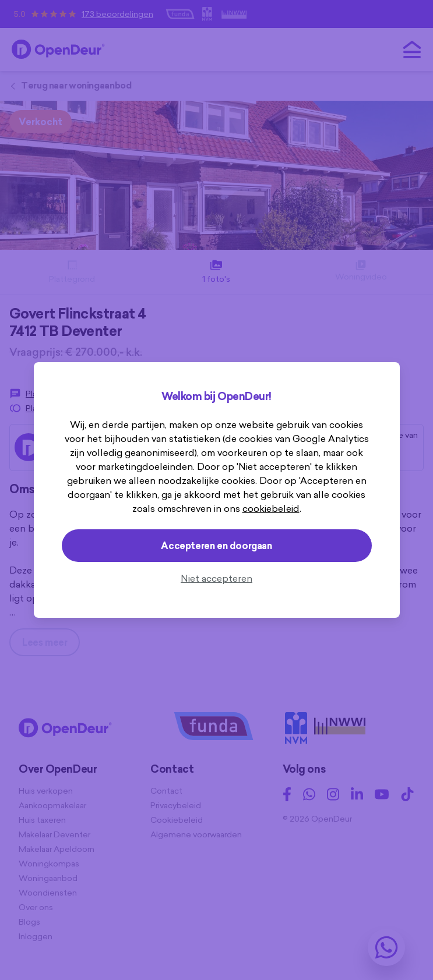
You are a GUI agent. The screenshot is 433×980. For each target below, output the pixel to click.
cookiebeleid (271, 508)
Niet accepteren (216, 578)
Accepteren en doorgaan (216, 546)
